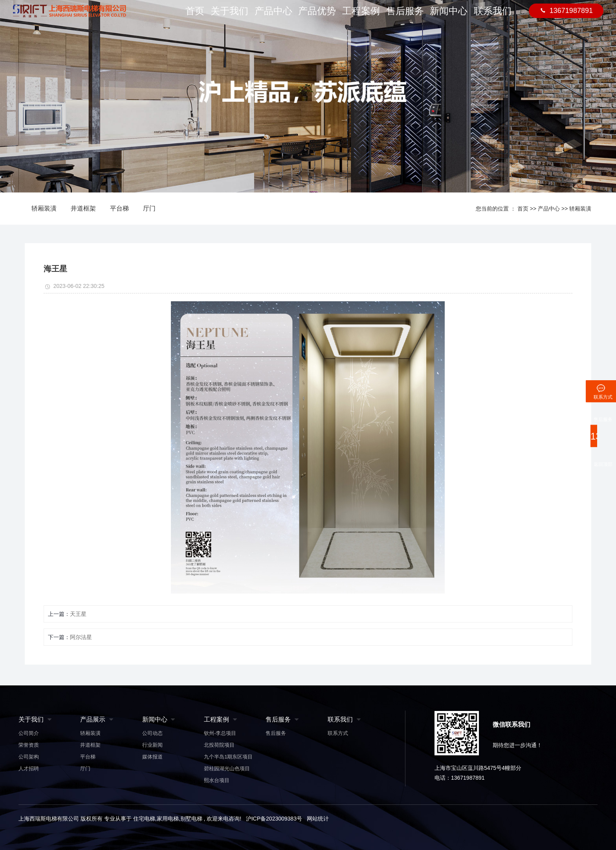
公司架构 (29, 757)
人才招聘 (29, 768)
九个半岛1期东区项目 (228, 757)
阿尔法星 (81, 637)
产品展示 (93, 719)
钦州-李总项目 (220, 733)
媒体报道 (152, 757)
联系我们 (493, 16)
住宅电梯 (144, 819)
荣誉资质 (29, 745)
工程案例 (362, 16)
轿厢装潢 (44, 208)
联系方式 (338, 733)
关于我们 (231, 16)
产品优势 (318, 16)
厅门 (149, 208)
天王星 (78, 614)
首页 (194, 16)
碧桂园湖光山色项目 (227, 768)
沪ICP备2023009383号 (274, 819)
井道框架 (83, 208)
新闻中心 (449, 16)
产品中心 (275, 16)
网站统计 (318, 819)
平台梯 (119, 208)
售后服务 (405, 16)
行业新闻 (152, 745)
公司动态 (152, 733)
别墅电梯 (191, 819)
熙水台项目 (217, 780)
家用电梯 (168, 819)
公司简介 (29, 733)
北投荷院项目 (219, 745)
